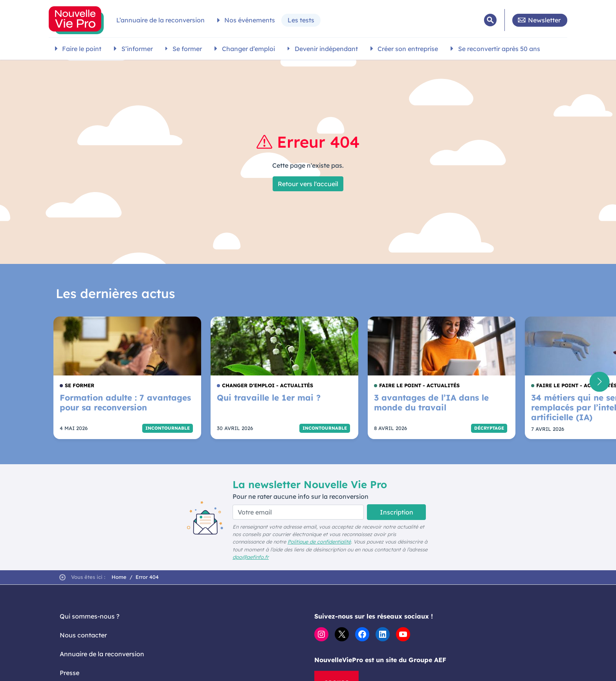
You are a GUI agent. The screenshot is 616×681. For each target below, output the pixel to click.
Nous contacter (83, 635)
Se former (187, 49)
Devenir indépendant (326, 49)
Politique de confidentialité (319, 542)
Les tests (301, 20)
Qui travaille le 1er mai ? (269, 398)
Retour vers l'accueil (308, 184)
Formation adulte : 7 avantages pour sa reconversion (125, 403)
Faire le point (82, 49)
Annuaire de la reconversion (102, 654)
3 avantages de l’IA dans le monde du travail (431, 403)
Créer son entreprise (408, 49)
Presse (70, 673)
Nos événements (250, 20)
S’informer (137, 49)
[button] (599, 382)
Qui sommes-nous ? (90, 616)
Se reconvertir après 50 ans (499, 49)
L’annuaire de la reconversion (160, 20)
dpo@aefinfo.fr (251, 557)
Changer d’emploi (248, 49)
